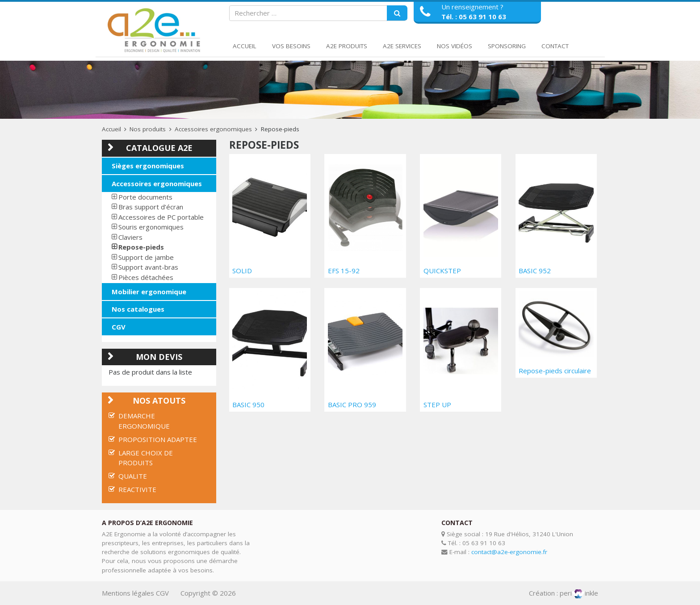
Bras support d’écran (151, 207)
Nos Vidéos (455, 46)
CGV (119, 327)
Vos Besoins (291, 46)
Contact (555, 46)
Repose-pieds (141, 247)
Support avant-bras (148, 267)
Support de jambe (146, 257)
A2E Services (402, 46)
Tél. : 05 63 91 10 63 (474, 17)
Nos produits (148, 129)
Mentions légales (128, 593)
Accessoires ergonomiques (213, 129)
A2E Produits (347, 46)
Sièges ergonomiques (148, 166)
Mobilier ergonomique (149, 292)
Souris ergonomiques (151, 227)
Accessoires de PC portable (161, 217)
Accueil (245, 46)
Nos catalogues (138, 309)
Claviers (130, 237)
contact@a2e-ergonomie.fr (509, 552)
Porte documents (145, 197)
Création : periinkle (564, 593)
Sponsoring (507, 46)
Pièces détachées (146, 277)
